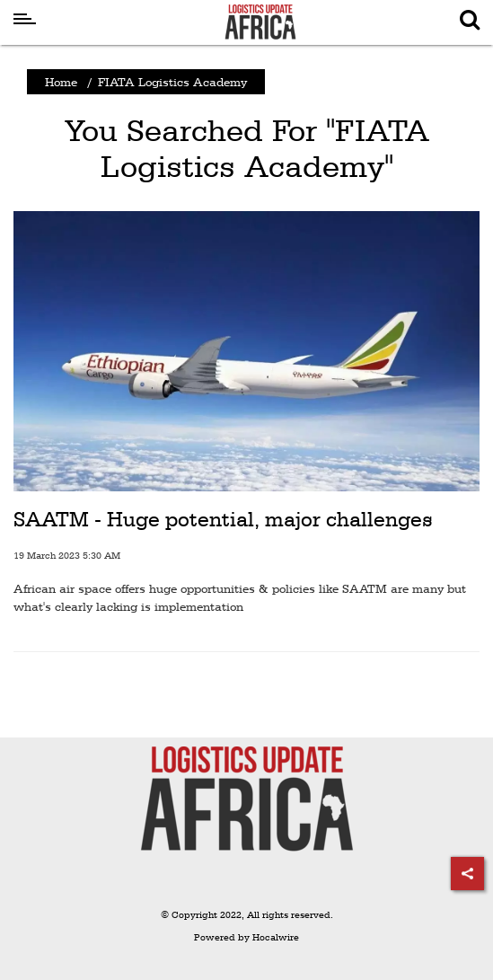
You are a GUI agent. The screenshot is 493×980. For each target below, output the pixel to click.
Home (61, 82)
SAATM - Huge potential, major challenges (223, 519)
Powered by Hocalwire (246, 937)
